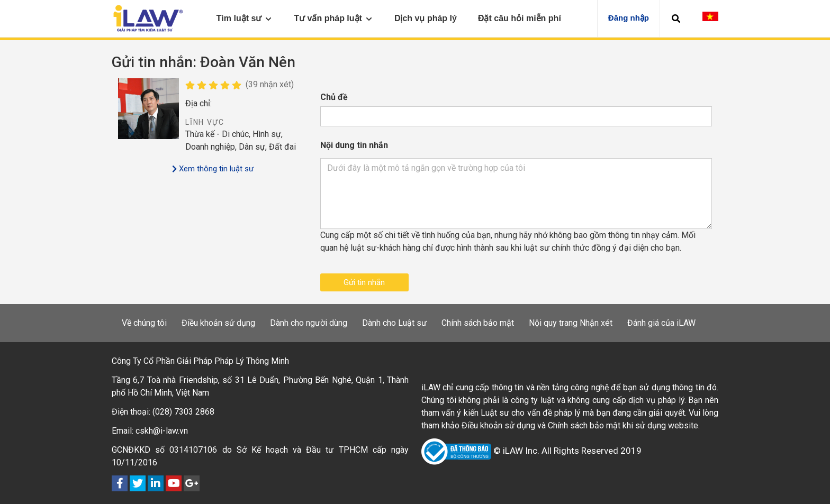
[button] (676, 19)
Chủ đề (334, 97)
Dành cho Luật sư (394, 323)
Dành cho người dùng (309, 323)
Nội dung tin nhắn (354, 145)
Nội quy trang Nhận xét (571, 323)
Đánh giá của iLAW (661, 323)
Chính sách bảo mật (478, 323)
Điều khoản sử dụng (218, 323)
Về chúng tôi (144, 323)
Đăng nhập (629, 18)
